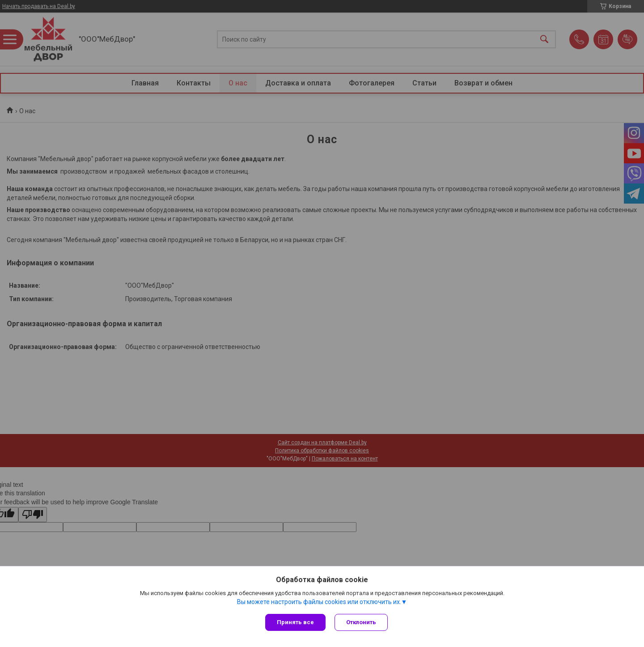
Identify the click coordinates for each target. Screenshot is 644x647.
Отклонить (361, 622)
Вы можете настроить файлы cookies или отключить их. (319, 602)
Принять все (295, 622)
